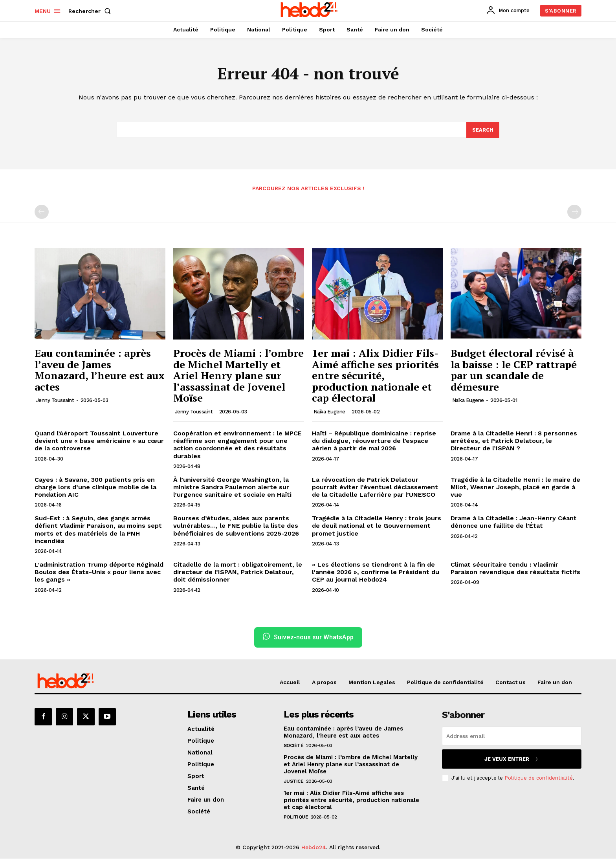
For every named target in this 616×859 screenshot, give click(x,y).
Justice (294, 782)
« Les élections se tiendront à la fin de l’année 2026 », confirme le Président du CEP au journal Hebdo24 (376, 572)
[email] (512, 736)
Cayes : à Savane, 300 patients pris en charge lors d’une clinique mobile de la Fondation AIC (95, 487)
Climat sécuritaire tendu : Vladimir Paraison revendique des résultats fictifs (515, 569)
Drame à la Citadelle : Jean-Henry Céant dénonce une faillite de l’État (514, 522)
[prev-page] (42, 212)
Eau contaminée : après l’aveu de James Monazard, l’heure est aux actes (100, 370)
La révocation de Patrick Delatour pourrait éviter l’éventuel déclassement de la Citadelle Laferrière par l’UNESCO (375, 487)
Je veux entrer (511, 759)
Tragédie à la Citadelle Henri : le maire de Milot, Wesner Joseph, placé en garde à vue (515, 487)
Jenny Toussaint (55, 401)
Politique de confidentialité (539, 778)
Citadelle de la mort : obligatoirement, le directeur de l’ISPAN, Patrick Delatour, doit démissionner (238, 572)
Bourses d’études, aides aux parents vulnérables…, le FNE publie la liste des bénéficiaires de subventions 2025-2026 (236, 526)
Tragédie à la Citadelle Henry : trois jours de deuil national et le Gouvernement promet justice (377, 526)
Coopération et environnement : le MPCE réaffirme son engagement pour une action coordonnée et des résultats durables (237, 445)
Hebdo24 (314, 848)
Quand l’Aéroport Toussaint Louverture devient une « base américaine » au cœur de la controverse (99, 441)
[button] (91, 11)
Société (294, 746)
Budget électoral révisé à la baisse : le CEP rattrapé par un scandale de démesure (514, 370)
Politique (296, 817)
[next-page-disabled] (574, 212)
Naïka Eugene (329, 412)
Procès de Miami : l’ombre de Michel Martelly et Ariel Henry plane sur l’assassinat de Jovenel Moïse (238, 376)
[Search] (483, 130)
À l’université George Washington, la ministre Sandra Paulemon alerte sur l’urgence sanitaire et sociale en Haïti (232, 487)
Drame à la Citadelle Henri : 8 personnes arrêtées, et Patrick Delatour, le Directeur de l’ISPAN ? (514, 441)
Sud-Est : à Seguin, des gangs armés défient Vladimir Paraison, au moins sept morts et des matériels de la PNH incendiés (98, 530)
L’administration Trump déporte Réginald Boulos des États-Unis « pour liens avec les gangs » (99, 572)
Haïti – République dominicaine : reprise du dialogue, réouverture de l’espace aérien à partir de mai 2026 (374, 441)
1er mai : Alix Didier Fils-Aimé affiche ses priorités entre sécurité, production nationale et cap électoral (375, 376)
